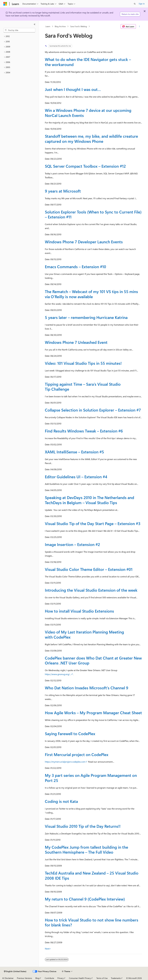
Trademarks (116, 978)
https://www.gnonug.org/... (58, 674)
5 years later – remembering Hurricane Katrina (86, 317)
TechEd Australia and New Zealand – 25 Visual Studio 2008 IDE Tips (92, 875)
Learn (48, 26)
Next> (48, 949)
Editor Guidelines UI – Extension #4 (76, 477)
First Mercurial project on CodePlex (77, 754)
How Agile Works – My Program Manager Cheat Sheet (93, 713)
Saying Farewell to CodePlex (70, 734)
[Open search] (135, 4)
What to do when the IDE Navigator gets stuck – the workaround (88, 62)
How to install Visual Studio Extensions (79, 611)
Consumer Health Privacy (80, 978)
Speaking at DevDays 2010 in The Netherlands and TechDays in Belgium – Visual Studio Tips (90, 500)
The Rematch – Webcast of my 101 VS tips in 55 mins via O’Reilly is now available (91, 294)
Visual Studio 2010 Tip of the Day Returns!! (83, 826)
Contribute (49, 978)
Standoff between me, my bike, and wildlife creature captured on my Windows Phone (91, 139)
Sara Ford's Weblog (79, 26)
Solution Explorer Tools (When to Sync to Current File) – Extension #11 (93, 214)
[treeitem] (19, 36)
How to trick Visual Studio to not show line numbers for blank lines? (92, 922)
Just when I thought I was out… (73, 89)
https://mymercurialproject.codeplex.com (65, 762)
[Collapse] (35, 24)
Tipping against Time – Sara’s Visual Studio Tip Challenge (83, 387)
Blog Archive (60, 26)
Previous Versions (24, 978)
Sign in (142, 4)
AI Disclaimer (8, 978)
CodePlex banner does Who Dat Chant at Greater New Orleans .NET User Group (93, 660)
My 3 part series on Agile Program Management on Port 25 (91, 778)
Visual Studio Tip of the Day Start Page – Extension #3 (93, 523)
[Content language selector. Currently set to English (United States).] (15, 971)
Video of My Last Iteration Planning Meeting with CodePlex (84, 634)
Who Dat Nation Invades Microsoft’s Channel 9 (87, 688)
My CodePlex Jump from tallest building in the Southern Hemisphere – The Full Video (86, 850)
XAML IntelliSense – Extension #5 (74, 452)
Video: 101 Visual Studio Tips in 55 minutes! (83, 363)
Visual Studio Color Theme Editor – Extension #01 (89, 569)
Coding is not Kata (61, 801)
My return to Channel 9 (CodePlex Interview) (85, 899)
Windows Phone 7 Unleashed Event (76, 342)
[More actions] (139, 26)
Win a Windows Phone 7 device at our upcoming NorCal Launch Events (88, 113)
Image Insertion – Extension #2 (72, 544)
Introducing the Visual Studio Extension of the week (91, 590)
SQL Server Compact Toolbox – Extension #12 (85, 166)
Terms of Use (102, 978)
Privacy (61, 978)
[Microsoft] (5, 4)
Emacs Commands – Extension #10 (75, 267)
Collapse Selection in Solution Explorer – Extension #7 (93, 410)
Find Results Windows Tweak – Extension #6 (84, 431)
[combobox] (19, 30)
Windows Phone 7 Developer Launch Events (84, 242)
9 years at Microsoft (63, 191)
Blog (37, 978)
